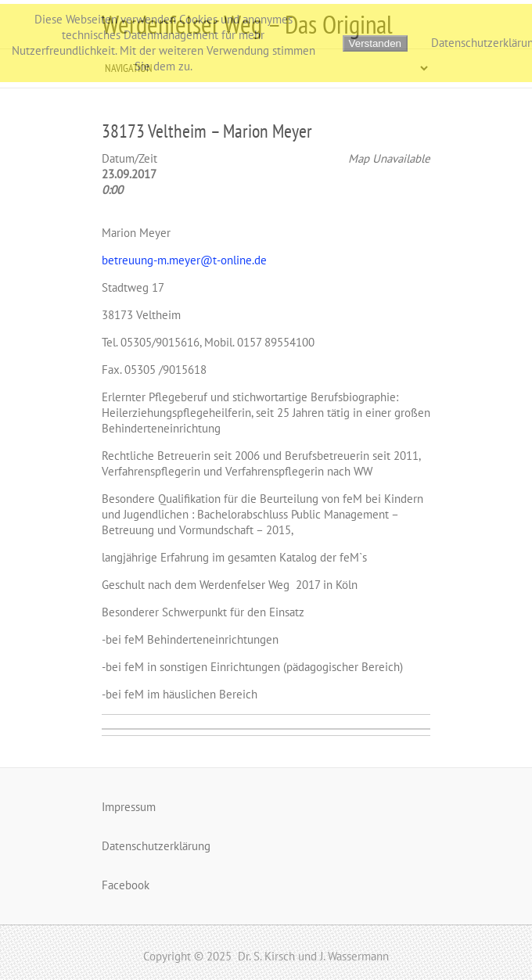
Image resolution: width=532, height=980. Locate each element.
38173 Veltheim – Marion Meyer (207, 131)
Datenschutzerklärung (156, 846)
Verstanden (375, 43)
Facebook (126, 885)
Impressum (129, 807)
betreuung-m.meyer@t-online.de (184, 260)
